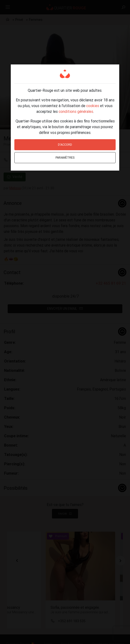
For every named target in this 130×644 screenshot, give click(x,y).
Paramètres (65, 158)
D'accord (65, 145)
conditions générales (76, 111)
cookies (93, 106)
